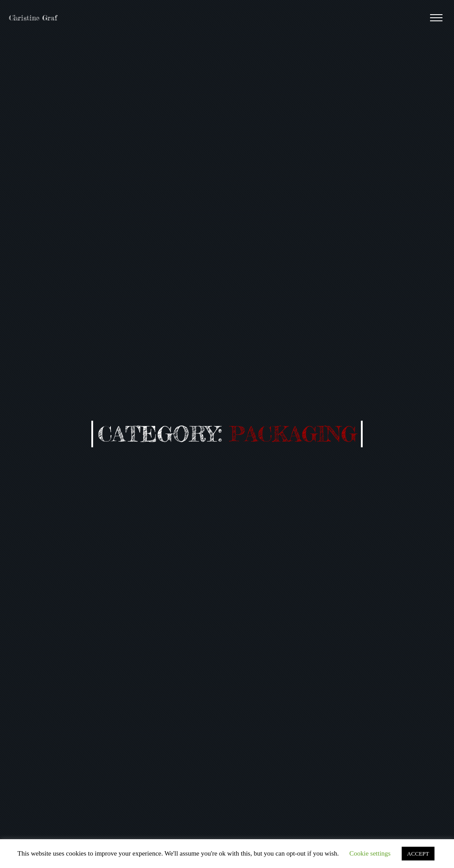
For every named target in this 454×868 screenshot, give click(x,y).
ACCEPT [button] (418, 854)
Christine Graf (33, 18)
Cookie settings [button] (370, 853)
